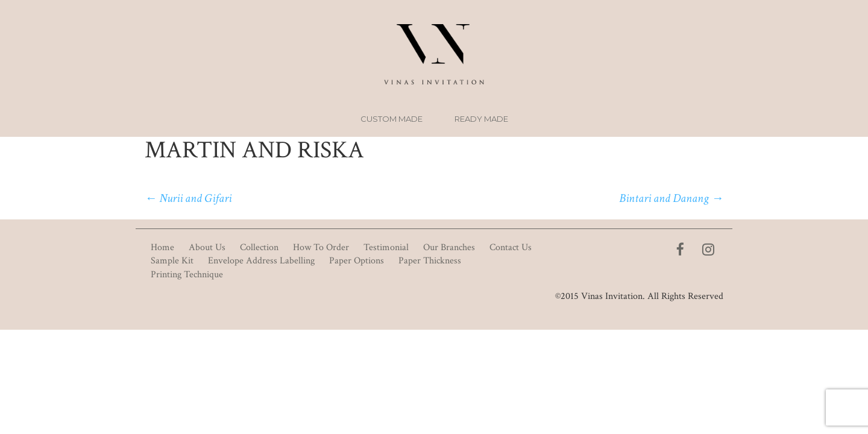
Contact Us (511, 247)
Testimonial (386, 247)
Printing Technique (187, 275)
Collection (259, 247)
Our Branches (449, 247)
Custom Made (392, 119)
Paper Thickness (430, 261)
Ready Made (481, 119)
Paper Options (357, 261)
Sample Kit (172, 261)
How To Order (321, 247)
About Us (207, 247)
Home (162, 247)
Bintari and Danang (671, 198)
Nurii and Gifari (188, 198)
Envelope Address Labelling (261, 261)
